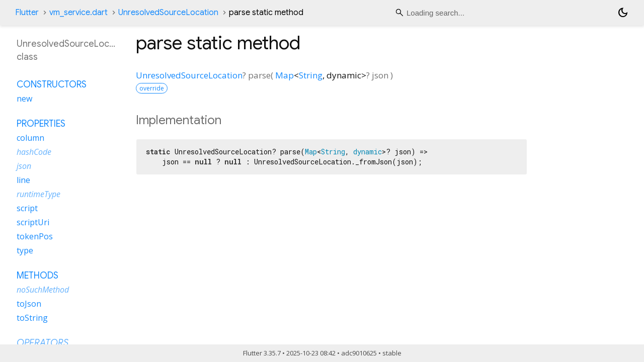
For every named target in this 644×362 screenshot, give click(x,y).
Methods (37, 276)
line (23, 180)
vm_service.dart (78, 13)
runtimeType (38, 194)
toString (32, 318)
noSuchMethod (43, 290)
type (25, 250)
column (30, 138)
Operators (43, 343)
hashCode (34, 152)
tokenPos (35, 236)
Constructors (52, 84)
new (24, 99)
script (27, 208)
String (311, 75)
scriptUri (33, 222)
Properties (41, 124)
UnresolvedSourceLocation (168, 13)
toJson (29, 304)
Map (285, 75)
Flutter (27, 13)
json (24, 166)
